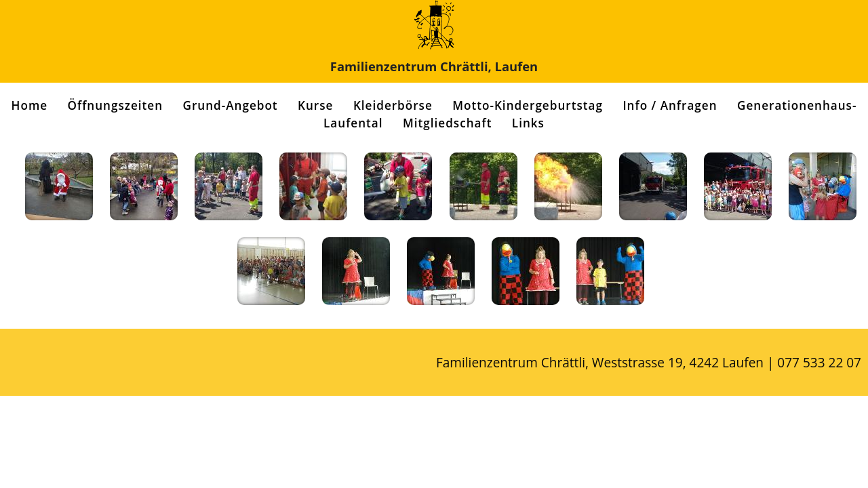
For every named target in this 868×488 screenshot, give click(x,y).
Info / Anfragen (670, 105)
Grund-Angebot (231, 105)
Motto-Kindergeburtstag (528, 105)
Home (29, 105)
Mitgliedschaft (447, 123)
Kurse (315, 105)
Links (528, 123)
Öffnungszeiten (116, 105)
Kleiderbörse (393, 105)
